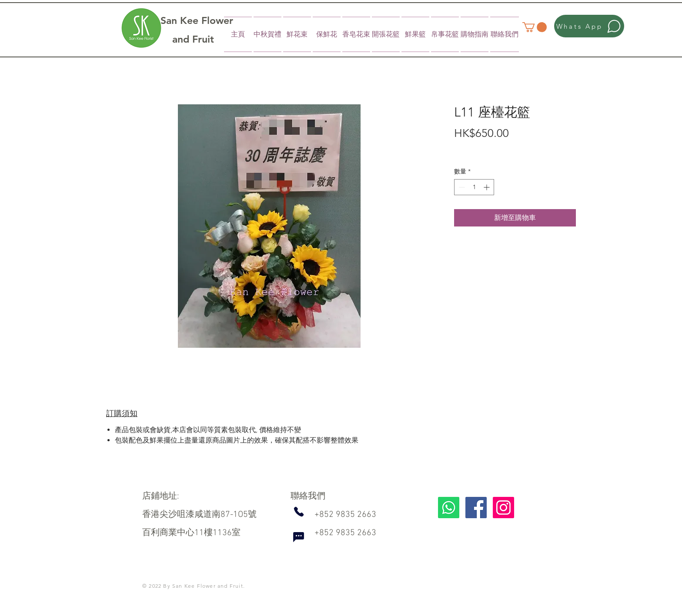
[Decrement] (461, 187)
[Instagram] (503, 508)
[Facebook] (476, 508)
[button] (535, 27)
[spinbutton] (474, 187)
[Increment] (487, 187)
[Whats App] (589, 26)
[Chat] (298, 537)
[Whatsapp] (449, 508)
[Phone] (299, 512)
